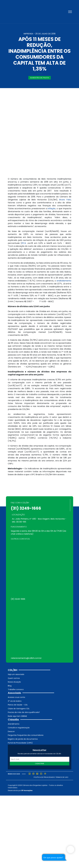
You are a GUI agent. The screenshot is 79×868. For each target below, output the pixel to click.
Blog (10, 686)
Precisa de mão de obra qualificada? (24, 712)
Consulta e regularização (19, 728)
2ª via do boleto (15, 701)
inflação (52, 209)
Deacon (11, 731)
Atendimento (14, 724)
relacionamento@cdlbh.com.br (26, 658)
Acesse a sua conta (16, 697)
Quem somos (14, 678)
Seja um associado (16, 674)
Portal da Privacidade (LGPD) (20, 743)
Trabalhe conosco (16, 689)
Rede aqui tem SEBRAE (17, 716)
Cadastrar (39, 764)
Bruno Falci (65, 200)
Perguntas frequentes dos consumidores (26, 735)
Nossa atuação (14, 682)
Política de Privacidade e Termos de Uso (51, 777)
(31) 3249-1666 (26, 508)
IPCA (24, 243)
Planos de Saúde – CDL (18, 705)
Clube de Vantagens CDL (19, 709)
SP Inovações (27, 790)
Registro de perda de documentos (23, 739)
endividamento (64, 281)
